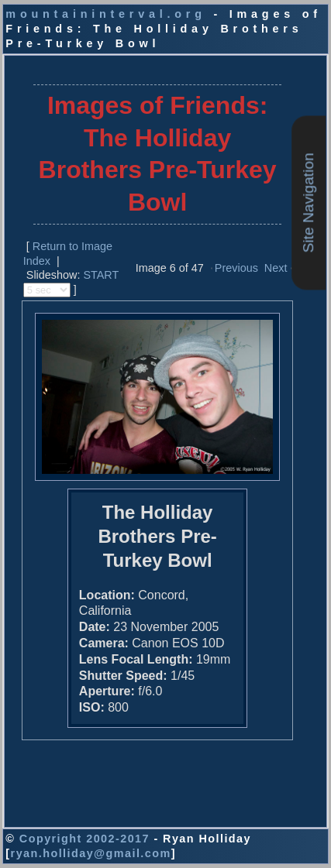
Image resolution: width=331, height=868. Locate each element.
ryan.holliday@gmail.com (91, 853)
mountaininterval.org (105, 14)
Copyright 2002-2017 (84, 839)
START (101, 275)
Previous (236, 268)
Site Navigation (308, 202)
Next (276, 268)
